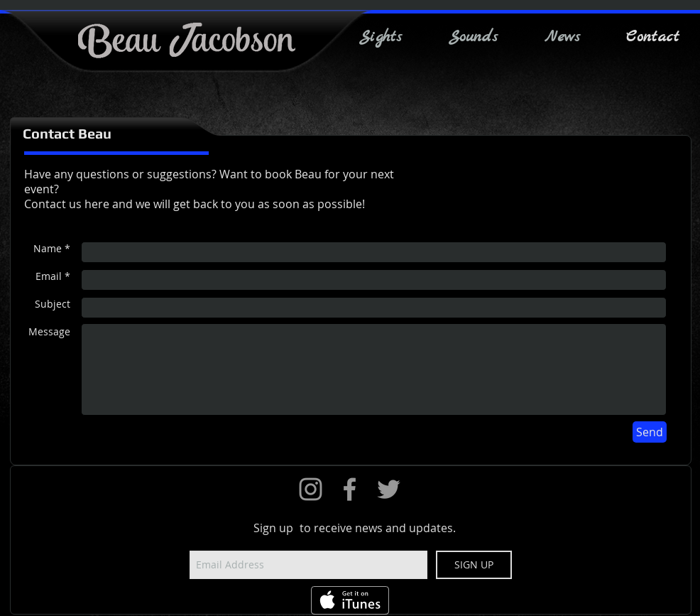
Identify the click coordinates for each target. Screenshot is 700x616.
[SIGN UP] (474, 565)
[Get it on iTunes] (350, 600)
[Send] (650, 432)
